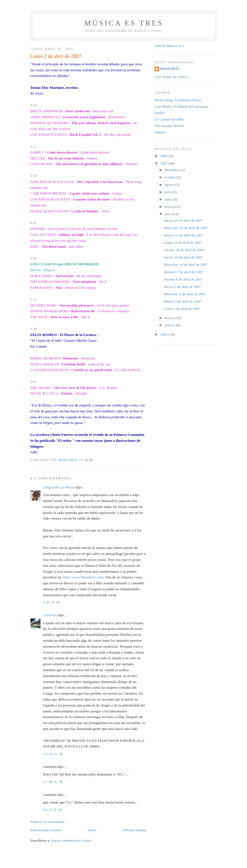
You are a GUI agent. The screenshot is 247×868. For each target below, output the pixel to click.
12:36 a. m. (54, 754)
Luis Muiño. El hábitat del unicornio (181, 106)
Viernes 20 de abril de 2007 (184, 250)
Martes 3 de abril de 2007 (182, 301)
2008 (164, 156)
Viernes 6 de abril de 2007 (183, 279)
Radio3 (160, 113)
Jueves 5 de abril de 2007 (182, 287)
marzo (170, 318)
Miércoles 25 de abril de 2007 (186, 228)
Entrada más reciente (46, 830)
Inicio (92, 830)
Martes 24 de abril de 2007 (183, 235)
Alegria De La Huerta (59, 487)
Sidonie (160, 132)
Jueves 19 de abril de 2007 (183, 257)
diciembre (173, 170)
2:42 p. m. (52, 602)
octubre (171, 177)
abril (169, 214)
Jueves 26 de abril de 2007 (183, 220)
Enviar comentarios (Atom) (71, 840)
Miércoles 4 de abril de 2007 (185, 294)
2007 (164, 163)
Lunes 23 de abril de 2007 (183, 243)
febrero (171, 325)
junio (169, 199)
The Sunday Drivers (169, 126)
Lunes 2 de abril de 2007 (182, 309)
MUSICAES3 (170, 69)
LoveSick (50, 615)
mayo (169, 207)
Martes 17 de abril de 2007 (183, 272)
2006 (164, 334)
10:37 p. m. (53, 810)
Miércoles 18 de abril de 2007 (186, 265)
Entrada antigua (135, 830)
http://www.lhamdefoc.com (83, 577)
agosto (170, 185)
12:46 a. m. (54, 782)
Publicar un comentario (47, 822)
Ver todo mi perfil (172, 77)
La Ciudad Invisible (169, 119)
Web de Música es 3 (169, 46)
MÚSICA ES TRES (124, 23)
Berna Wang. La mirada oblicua (178, 100)
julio (169, 192)
